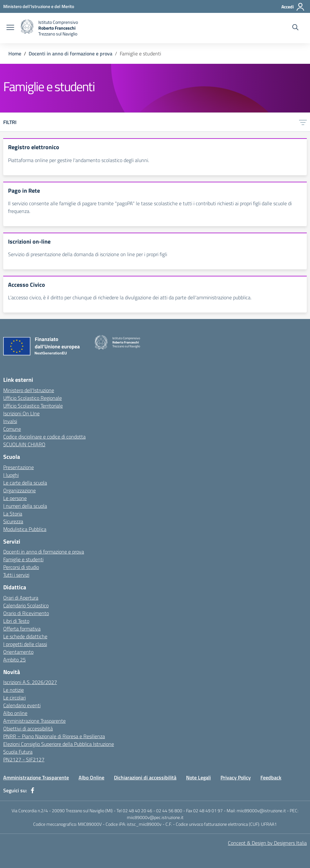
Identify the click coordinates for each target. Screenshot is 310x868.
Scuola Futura (18, 752)
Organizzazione (19, 490)
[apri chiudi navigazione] (10, 28)
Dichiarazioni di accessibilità (145, 777)
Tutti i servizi (16, 575)
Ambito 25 (14, 660)
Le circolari (14, 698)
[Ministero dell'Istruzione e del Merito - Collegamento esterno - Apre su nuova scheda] (39, 6)
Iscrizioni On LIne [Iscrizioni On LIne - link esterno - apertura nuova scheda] (21, 413)
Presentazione (19, 467)
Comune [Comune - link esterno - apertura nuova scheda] (12, 429)
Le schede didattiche (25, 636)
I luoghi (11, 475)
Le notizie (14, 690)
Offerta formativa (22, 629)
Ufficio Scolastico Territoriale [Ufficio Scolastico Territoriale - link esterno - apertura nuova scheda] (33, 406)
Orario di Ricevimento (26, 613)
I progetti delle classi (25, 644)
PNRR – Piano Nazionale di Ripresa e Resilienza (54, 736)
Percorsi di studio (21, 567)
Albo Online (91, 777)
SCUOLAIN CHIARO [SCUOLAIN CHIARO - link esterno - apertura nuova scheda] (24, 444)
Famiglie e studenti (23, 559)
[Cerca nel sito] (295, 28)
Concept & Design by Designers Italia (267, 843)
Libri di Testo (16, 621)
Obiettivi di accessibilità (28, 728)
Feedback (271, 777)
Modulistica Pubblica (25, 529)
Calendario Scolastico (26, 605)
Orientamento (18, 652)
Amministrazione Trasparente (34, 721)
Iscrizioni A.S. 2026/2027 (30, 682)
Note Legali (198, 777)
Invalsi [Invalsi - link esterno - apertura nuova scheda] (10, 421)
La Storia (13, 514)
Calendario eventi (22, 705)
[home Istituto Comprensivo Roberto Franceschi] (49, 28)
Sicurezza (13, 521)
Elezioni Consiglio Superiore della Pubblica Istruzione (59, 744)
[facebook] (33, 790)
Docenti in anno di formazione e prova (70, 53)
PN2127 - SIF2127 (24, 759)
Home (15, 53)
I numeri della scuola (25, 506)
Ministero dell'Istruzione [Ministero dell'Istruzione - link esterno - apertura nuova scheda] (29, 390)
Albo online (15, 713)
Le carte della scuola (25, 483)
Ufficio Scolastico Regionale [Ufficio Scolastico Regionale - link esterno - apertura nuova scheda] (33, 398)
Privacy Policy (236, 777)
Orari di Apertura (21, 598)
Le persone (15, 498)
